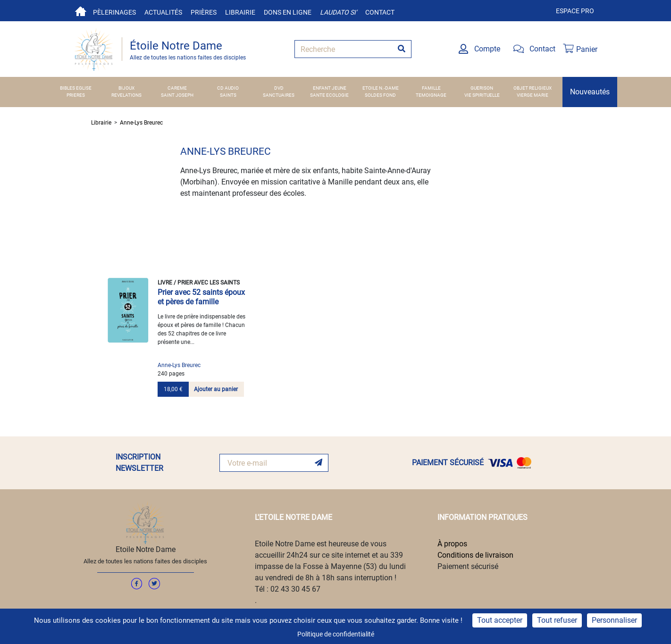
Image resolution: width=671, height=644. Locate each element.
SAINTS (228, 95)
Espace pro (575, 11)
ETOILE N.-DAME (381, 88)
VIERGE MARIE (533, 95)
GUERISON (482, 88)
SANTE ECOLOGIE (329, 95)
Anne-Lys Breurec (141, 123)
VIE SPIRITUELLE (482, 95)
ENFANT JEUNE (330, 88)
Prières (204, 12)
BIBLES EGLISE (76, 88)
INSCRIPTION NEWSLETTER (139, 463)
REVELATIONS (126, 95)
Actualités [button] (163, 12)
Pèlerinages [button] (114, 12)
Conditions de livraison (475, 555)
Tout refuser (557, 620)
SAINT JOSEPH (177, 95)
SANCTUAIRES (279, 95)
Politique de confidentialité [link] (336, 634)
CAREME (177, 88)
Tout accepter (500, 620)
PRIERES (76, 95)
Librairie (240, 12)
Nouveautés (590, 92)
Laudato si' (338, 12)
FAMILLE (431, 88)
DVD (279, 88)
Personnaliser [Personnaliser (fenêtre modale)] (614, 620)
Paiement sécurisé (468, 566)
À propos (452, 544)
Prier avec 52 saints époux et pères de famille (201, 297)
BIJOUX (126, 88)
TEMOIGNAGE (431, 95)
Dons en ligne (288, 12)
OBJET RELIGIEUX (533, 88)
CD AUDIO (228, 88)
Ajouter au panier (216, 389)
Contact (380, 12)
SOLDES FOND (380, 95)
